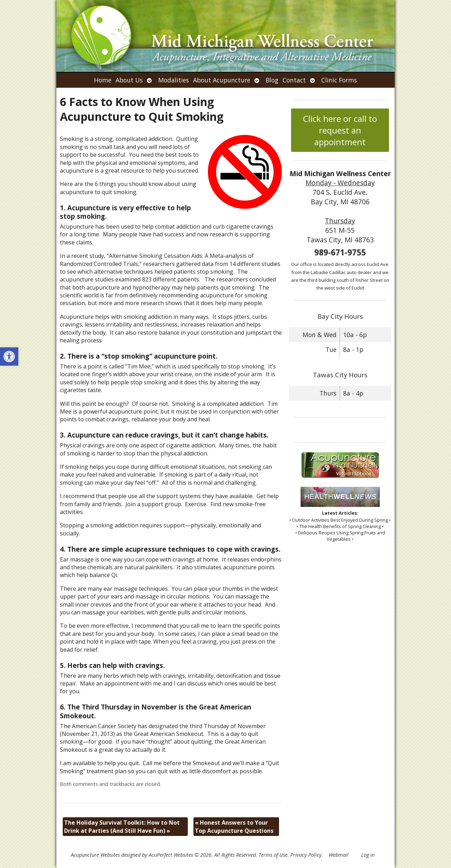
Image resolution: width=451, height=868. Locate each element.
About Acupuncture (222, 80)
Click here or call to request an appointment (340, 130)
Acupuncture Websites (95, 855)
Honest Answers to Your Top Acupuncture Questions (234, 826)
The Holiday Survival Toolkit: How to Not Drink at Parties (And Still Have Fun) (122, 826)
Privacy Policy (306, 855)
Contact (294, 80)
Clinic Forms (339, 80)
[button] (9, 356)
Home (103, 80)
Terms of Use (273, 855)
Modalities (174, 80)
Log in (368, 855)
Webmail (339, 855)
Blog (272, 80)
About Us (129, 80)
